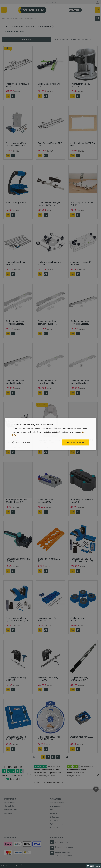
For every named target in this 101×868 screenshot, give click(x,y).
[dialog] (50, 434)
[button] (21, 442)
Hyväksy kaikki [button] (75, 442)
